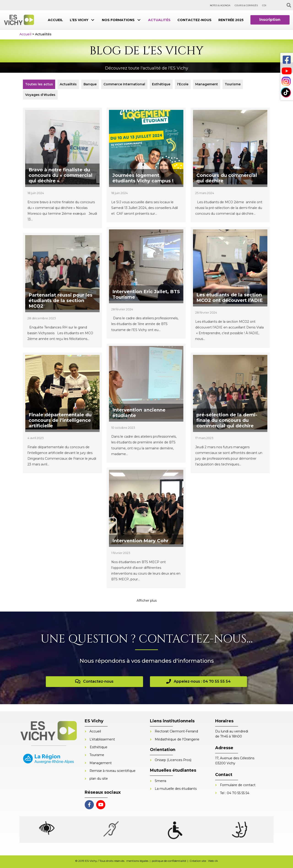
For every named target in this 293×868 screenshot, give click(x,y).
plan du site (99, 779)
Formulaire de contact (238, 785)
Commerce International (124, 84)
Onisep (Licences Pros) (173, 760)
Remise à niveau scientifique (113, 771)
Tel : (223, 793)
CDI (264, 5)
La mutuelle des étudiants (176, 789)
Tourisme (233, 84)
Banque (90, 84)
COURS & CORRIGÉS (246, 5)
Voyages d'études (40, 95)
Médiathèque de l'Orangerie (177, 739)
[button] (93, 20)
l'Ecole (183, 84)
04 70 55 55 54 (238, 793)
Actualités (68, 84)
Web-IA (213, 861)
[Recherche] (289, 5)
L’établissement (102, 739)
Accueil (25, 34)
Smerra (160, 781)
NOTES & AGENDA (220, 5)
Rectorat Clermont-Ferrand (176, 731)
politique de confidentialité (169, 861)
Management (207, 84)
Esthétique (161, 84)
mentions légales (137, 861)
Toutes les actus (39, 84)
